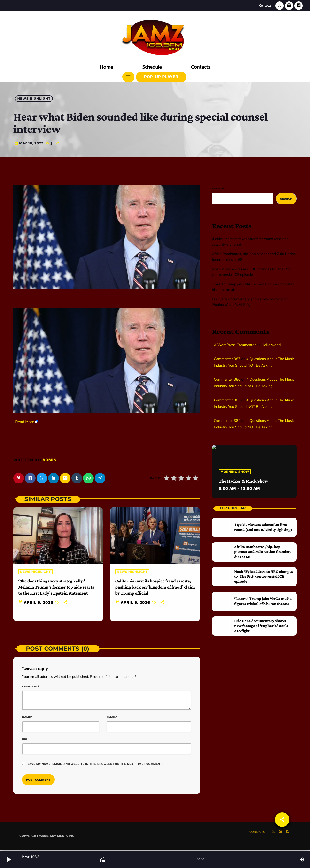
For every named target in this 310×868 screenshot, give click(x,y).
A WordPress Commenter (235, 345)
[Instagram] (289, 6)
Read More (25, 422)
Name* (27, 718)
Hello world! (272, 345)
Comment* (31, 687)
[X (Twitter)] (279, 6)
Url (25, 740)
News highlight (34, 99)
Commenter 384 (227, 421)
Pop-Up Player (161, 77)
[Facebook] (299, 6)
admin (50, 460)
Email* (112, 718)
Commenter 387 (227, 359)
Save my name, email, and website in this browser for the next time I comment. (95, 765)
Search (218, 189)
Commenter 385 (227, 400)
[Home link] (155, 36)
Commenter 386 (227, 380)
